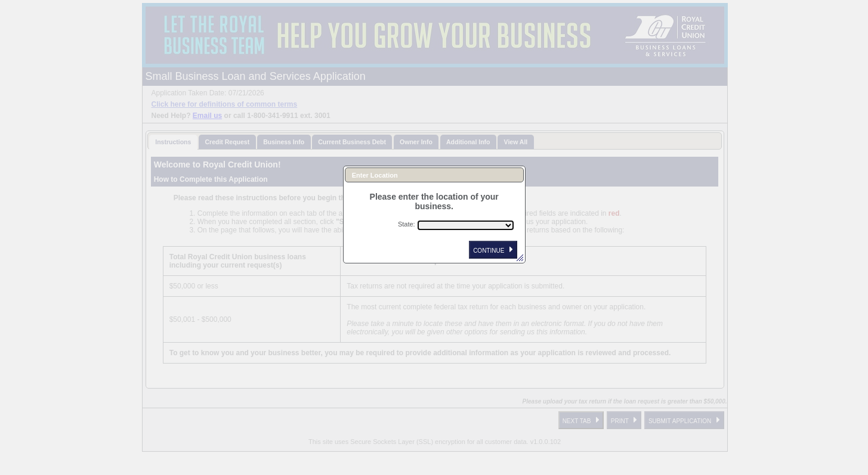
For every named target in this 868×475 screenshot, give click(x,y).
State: (407, 224)
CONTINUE (493, 250)
